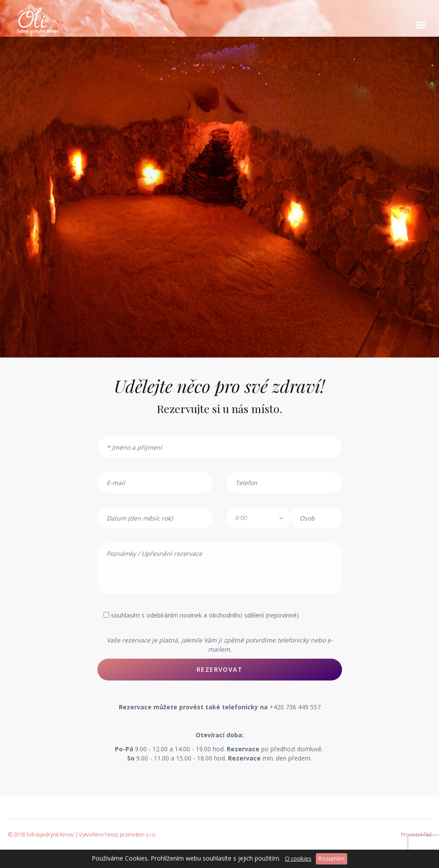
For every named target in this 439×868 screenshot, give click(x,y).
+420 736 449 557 (295, 707)
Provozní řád (416, 834)
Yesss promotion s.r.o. (130, 834)
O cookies (298, 858)
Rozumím (332, 858)
